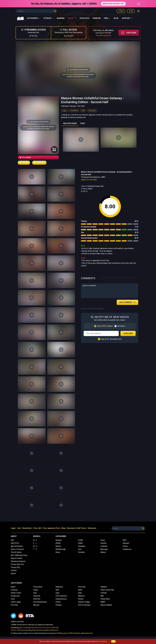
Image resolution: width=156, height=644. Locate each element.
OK (113, 641)
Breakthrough (61, 549)
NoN (57, 590)
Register (70, 74)
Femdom (81, 552)
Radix (80, 590)
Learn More (103, 641)
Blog (116, 18)
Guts (35, 593)
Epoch (66, 633)
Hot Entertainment (40, 602)
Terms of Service (17, 549)
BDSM (58, 543)
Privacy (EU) (15, 567)
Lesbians (104, 546)
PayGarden (77, 633)
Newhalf (126, 543)
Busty (58, 552)
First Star (14, 605)
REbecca (81, 596)
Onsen (125, 546)
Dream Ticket (16, 593)
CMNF (80, 543)
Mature (103, 552)
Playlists (85, 18)
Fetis (13, 599)
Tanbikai (104, 587)
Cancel (13, 573)
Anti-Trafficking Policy (19, 555)
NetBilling (60, 633)
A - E (35, 540)
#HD (83, 111)
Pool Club (82, 587)
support (127, 18)
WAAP (103, 602)
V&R (102, 596)
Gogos (65, 111)
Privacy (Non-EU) (17, 564)
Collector (14, 590)
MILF (125, 540)
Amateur (59, 540)
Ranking (61, 18)
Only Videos (105, 326)
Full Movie (25, 157)
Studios (48, 18)
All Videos (121, 326)
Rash (80, 593)
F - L (35, 543)
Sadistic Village (84, 602)
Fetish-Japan (16, 602)
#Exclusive (92, 111)
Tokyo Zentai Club (107, 590)
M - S (35, 546)
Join (131, 11)
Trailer (24, 163)
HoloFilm (37, 599)
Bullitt (13, 587)
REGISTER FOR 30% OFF (113, 4)
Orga (57, 593)
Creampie (82, 546)
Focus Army (38, 587)
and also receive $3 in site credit (38, 129)
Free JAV (37, 528)
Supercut (39, 163)
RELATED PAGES (70, 123)
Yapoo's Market (106, 605)
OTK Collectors (61, 596)
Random (97, 18)
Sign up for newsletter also (111, 339)
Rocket (81, 599)
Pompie (59, 605)
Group (103, 540)
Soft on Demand (84, 605)
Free (107, 18)
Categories (33, 18)
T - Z (35, 549)
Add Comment (127, 302)
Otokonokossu (61, 599)
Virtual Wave (105, 599)
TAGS (82, 123)
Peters (58, 602)
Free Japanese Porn (51, 528)
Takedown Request (18, 561)
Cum (80, 549)
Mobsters (59, 587)
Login (121, 11)
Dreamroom (15, 596)
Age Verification (17, 546)
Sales (72, 18)
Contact (14, 570)
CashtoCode (88, 633)
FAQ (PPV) (15, 543)
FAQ (12, 540)
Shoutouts (92, 528)
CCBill (70, 633)
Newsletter (27, 528)
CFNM (80, 540)
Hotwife (103, 543)
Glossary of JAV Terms (77, 528)
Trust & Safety (16, 552)
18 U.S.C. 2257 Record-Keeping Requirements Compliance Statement (35, 630)
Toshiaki (104, 593)
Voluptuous (127, 549)
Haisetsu (37, 596)
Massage (104, 549)
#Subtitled (74, 111)
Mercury (36, 605)
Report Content (17, 558)
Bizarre (58, 546)
